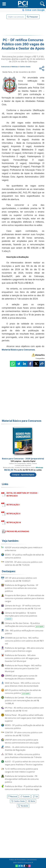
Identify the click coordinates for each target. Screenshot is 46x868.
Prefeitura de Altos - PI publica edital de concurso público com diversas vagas (23, 788)
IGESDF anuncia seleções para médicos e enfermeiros (24, 549)
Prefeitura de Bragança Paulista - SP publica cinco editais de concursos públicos (22, 588)
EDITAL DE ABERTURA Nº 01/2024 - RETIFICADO (23, 494)
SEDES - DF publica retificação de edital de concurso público (24, 556)
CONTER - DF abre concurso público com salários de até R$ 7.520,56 (24, 563)
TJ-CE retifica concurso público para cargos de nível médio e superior (21, 770)
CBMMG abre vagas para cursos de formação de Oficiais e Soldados (21, 677)
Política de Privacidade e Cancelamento (23, 860)
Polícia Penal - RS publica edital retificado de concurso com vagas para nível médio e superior (24, 718)
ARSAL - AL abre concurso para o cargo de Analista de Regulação (24, 748)
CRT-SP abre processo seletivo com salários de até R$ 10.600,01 (21, 579)
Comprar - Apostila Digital (23, 475)
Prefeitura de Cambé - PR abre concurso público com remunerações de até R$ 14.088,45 (23, 700)
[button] (4, 4)
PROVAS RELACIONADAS (18, 531)
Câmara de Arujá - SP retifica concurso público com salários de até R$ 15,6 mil (23, 607)
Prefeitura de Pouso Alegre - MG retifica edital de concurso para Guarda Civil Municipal (23, 668)
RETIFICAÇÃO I (13, 505)
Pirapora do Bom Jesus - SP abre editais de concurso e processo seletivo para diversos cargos (25, 598)
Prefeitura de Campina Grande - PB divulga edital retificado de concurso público (22, 779)
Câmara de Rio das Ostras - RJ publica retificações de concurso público (25, 625)
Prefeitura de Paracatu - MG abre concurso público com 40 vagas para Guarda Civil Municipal (22, 658)
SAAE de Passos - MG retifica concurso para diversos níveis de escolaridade (22, 684)
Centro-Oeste (18, 801)
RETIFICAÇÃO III (14, 522)
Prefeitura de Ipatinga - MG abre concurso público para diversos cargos (24, 649)
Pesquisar (32, 17)
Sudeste (25, 797)
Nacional (13, 796)
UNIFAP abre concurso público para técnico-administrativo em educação (22, 741)
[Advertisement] (23, 27)
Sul (35, 797)
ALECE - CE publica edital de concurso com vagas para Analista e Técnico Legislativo (25, 763)
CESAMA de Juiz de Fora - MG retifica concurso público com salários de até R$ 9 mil (24, 641)
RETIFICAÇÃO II (13, 514)
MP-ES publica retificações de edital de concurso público (23, 692)
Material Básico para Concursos (18, 350)
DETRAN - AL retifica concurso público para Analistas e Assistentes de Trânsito (23, 756)
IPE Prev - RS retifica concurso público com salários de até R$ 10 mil (24, 709)
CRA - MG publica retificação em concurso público (24, 632)
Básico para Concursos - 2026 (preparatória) (23, 459)
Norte (31, 801)
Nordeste (23, 806)
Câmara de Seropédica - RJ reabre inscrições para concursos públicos (21, 616)
